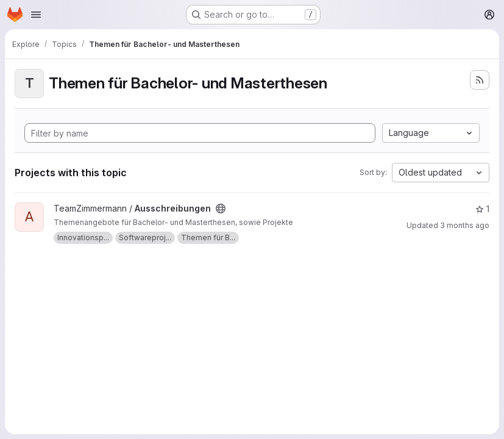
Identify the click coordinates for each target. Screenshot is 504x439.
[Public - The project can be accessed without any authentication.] (221, 209)
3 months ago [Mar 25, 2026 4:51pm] (465, 225)
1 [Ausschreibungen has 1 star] (482, 209)
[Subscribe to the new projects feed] (480, 80)
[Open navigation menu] (36, 15)
